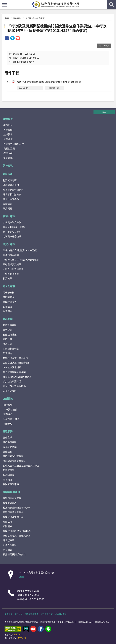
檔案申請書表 (10, 503)
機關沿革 (8, 125)
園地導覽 (8, 405)
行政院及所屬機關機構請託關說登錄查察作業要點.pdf (49, 82)
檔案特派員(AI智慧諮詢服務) (17, 531)
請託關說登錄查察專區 (35, 18)
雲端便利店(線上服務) (14, 227)
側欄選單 (5, 5)
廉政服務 (17, 18)
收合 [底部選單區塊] (104, 112)
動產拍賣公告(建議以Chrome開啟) (20, 250)
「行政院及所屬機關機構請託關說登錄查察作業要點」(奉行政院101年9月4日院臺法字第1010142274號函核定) (57, 28)
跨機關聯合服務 (11, 185)
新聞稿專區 (9, 297)
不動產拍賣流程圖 (12, 264)
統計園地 (8, 398)
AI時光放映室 (10, 545)
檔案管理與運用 (11, 492)
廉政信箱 (8, 451)
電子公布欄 (9, 286)
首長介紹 (8, 130)
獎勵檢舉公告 (10, 302)
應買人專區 (9, 244)
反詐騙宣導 (9, 475)
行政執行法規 (10, 334)
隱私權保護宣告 (32, 614)
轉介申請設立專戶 (12, 232)
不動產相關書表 (11, 274)
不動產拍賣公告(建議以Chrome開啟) (21, 260)
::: (2, 2)
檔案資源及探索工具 (13, 517)
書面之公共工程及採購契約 (17, 363)
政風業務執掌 (10, 447)
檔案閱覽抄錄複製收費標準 (17, 508)
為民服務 (8, 174)
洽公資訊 (8, 158)
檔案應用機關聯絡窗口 (14, 554)
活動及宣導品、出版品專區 (17, 536)
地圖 (22, 577)
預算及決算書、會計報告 (15, 358)
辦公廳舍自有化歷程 (14, 144)
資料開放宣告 (61, 614)
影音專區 (8, 311)
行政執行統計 (10, 409)
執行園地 (8, 166)
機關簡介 (8, 119)
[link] (7, 38)
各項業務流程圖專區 (13, 190)
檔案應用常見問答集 (13, 512)
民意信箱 (8, 204)
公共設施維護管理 (12, 381)
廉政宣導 (8, 437)
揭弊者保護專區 (11, 484)
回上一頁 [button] (105, 45)
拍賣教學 (8, 278)
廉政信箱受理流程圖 (13, 456)
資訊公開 (8, 319)
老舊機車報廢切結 (12, 236)
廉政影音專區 (10, 442)
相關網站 (8, 423)
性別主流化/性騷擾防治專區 (17, 377)
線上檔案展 (9, 540)
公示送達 (8, 307)
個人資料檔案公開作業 (14, 372)
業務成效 (8, 414)
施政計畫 (8, 339)
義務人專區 (9, 216)
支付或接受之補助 (12, 367)
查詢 (111, 5)
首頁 (7, 18)
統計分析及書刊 (11, 419)
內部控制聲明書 (11, 349)
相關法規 (8, 522)
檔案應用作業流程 (12, 498)
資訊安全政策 (47, 614)
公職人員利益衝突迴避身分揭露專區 (21, 466)
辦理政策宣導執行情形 (14, 386)
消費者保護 (9, 470)
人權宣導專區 (10, 391)
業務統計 (8, 344)
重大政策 (8, 330)
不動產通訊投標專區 (13, 269)
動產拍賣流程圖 (11, 255)
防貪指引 (8, 480)
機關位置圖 (9, 148)
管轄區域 (8, 139)
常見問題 (8, 208)
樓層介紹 (8, 153)
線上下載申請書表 (12, 194)
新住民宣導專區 (11, 199)
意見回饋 (8, 550)
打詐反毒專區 (10, 180)
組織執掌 (8, 134)
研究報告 (8, 353)
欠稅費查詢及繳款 (12, 222)
